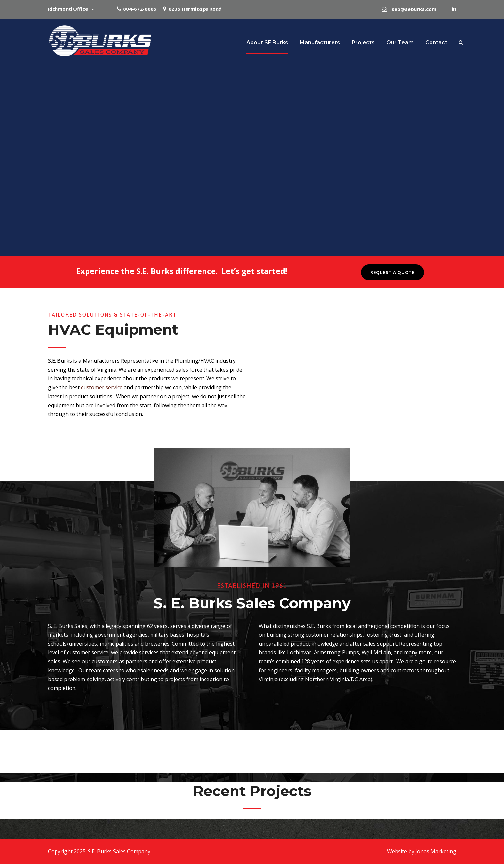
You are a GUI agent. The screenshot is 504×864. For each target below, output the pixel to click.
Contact (436, 43)
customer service (102, 387)
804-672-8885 (140, 9)
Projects (363, 43)
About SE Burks (267, 43)
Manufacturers (320, 43)
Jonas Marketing (436, 851)
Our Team (400, 43)
